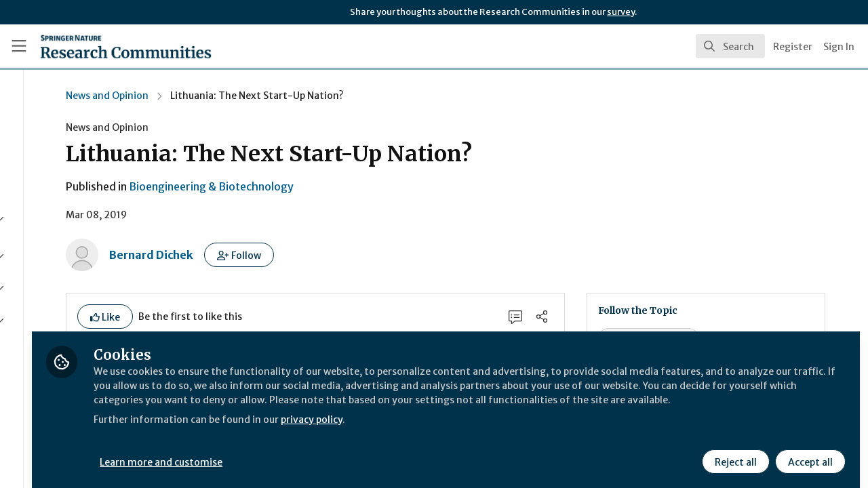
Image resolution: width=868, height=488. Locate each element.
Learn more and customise (313, 452)
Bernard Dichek (270, 255)
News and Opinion (226, 96)
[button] (358, 255)
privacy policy (483, 426)
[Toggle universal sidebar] (19, 46)
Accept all (808, 452)
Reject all (734, 452)
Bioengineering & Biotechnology (330, 186)
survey (621, 12)
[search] (730, 46)
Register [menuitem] (793, 47)
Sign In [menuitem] (839, 47)
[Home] (106, 46)
